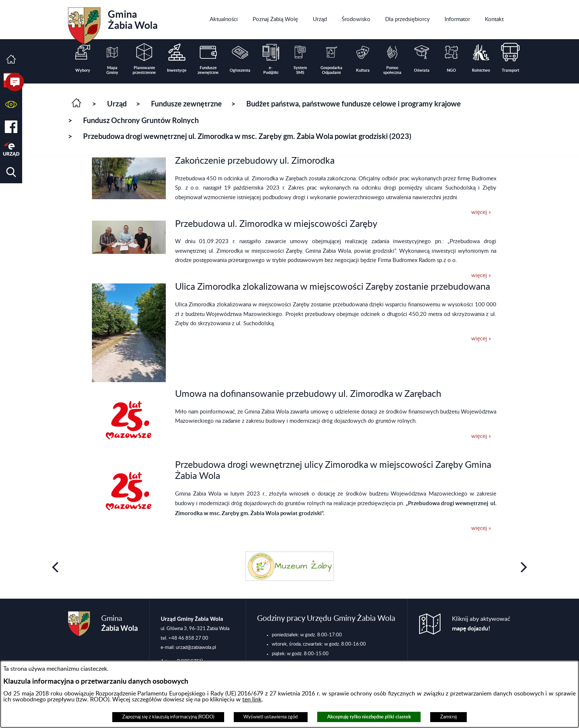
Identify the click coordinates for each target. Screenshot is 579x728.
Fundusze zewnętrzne (186, 104)
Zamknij (448, 717)
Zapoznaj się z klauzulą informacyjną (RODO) (168, 717)
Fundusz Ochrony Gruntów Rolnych (141, 120)
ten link (252, 700)
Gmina (113, 23)
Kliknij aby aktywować (481, 624)
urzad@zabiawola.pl (196, 647)
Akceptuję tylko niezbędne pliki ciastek (369, 717)
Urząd (117, 104)
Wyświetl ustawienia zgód (270, 717)
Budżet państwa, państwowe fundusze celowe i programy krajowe (354, 104)
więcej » (481, 212)
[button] (11, 104)
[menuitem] (224, 20)
